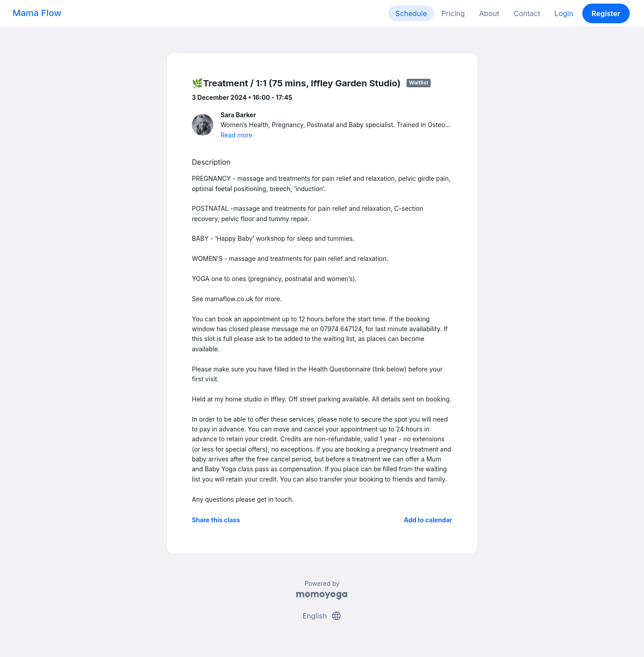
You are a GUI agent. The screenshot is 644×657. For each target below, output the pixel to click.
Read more (236, 135)
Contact (527, 13)
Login (564, 13)
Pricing (453, 13)
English (322, 616)
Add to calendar (428, 520)
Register (606, 13)
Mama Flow (37, 13)
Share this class (216, 520)
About (489, 13)
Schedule (411, 13)
